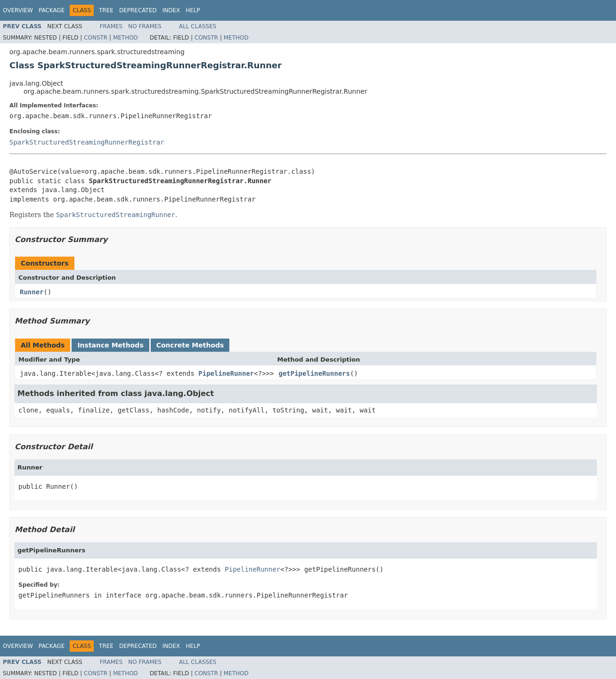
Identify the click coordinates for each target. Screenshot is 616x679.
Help (193, 10)
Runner (32, 292)
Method (126, 38)
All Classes (198, 26)
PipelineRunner (226, 373)
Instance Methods (110, 345)
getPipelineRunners (314, 373)
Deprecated (138, 10)
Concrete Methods (190, 345)
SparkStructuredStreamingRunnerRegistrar (87, 142)
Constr (96, 38)
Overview (18, 10)
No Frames (145, 26)
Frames (111, 26)
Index (171, 10)
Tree (106, 10)
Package (52, 10)
